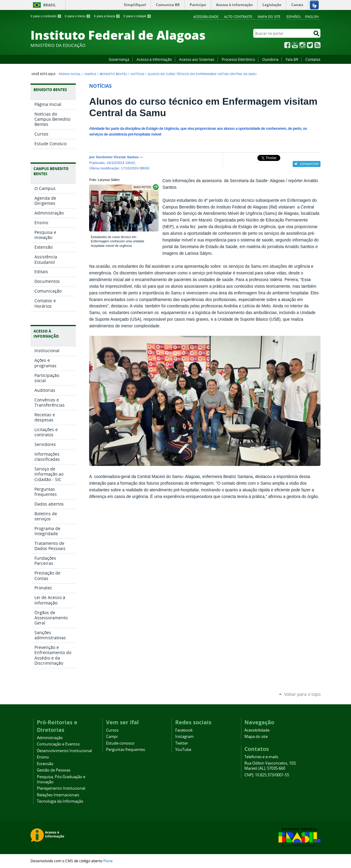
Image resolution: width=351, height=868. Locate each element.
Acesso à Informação (154, 59)
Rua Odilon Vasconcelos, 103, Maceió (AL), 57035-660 (270, 766)
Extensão (45, 764)
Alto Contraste (238, 16)
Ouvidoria (270, 59)
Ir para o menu (77, 16)
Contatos (313, 59)
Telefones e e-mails (261, 757)
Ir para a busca (107, 16)
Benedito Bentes (113, 74)
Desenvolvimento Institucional (64, 751)
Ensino (43, 757)
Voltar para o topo (302, 694)
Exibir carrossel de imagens (146, 187)
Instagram (302, 45)
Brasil (50, 5)
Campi (112, 737)
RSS (317, 45)
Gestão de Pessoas (54, 770)
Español (294, 16)
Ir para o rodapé (137, 16)
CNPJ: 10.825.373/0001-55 (267, 775)
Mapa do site (269, 16)
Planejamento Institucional (61, 788)
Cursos (112, 730)
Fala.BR (292, 59)
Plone (108, 861)
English (312, 16)
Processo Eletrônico (238, 59)
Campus (90, 74)
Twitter (310, 45)
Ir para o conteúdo (46, 16)
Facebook (287, 45)
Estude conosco (120, 743)
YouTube (295, 45)
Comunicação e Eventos (58, 744)
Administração (50, 738)
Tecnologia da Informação (60, 801)
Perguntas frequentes (126, 750)
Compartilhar (309, 164)
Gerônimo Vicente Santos (117, 157)
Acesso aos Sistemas (197, 59)
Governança (119, 59)
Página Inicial (70, 74)
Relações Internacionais (58, 795)
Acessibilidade (206, 16)
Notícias (137, 74)
